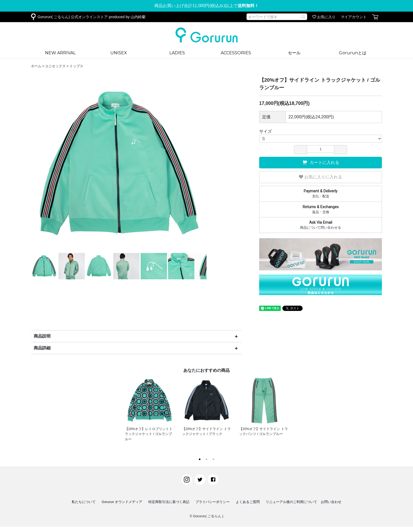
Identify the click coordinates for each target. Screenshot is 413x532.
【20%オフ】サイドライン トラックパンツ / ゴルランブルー (264, 406)
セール (294, 53)
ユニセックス (55, 66)
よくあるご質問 (248, 502)
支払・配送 (321, 193)
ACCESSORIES (236, 53)
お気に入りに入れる (321, 177)
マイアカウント (354, 17)
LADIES (177, 53)
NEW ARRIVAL (60, 53)
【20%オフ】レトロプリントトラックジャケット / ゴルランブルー (149, 408)
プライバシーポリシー (213, 502)
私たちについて (84, 502)
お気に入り (324, 17)
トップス (76, 66)
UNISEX (119, 53)
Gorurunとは (353, 53)
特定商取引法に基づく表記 (169, 502)
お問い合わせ (331, 502)
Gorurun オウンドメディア (122, 502)
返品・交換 (321, 209)
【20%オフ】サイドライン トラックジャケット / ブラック (207, 406)
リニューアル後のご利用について (291, 502)
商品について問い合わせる (321, 225)
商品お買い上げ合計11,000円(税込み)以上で (206, 6)
